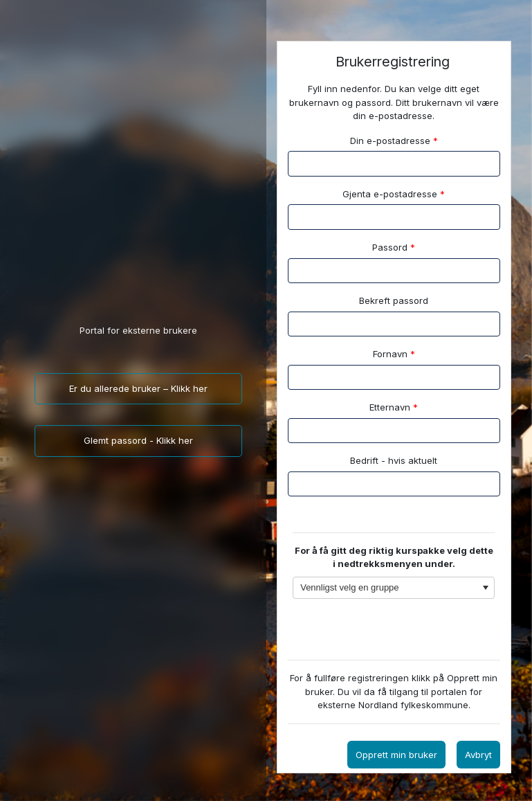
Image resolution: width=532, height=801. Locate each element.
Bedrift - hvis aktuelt (394, 460)
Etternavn (394, 407)
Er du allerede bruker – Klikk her (138, 388)
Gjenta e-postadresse (394, 194)
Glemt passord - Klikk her (138, 440)
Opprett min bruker (396, 755)
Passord (394, 247)
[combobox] (394, 588)
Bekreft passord (394, 300)
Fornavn (394, 354)
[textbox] (394, 324)
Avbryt (478, 755)
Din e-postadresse (394, 141)
